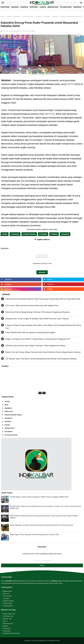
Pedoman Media (8, 601)
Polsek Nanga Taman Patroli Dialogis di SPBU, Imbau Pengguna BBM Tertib (39, 497)
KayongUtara (66, 7)
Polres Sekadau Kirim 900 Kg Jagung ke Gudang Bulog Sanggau (30, 332)
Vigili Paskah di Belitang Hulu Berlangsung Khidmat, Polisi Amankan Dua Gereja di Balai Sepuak (44, 517)
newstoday (7, 631)
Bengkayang (53, 7)
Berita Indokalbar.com (42, 641)
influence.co (7, 628)
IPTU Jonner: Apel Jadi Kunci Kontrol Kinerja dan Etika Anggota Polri (32, 306)
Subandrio (8, 408)
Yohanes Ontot (10, 428)
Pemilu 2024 (9, 411)
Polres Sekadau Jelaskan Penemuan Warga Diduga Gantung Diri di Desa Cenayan (42, 525)
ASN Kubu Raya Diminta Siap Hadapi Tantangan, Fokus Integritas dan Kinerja (35, 346)
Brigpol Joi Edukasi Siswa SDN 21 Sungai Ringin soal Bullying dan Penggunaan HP (38, 339)
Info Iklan (6, 598)
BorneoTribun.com (9, 614)
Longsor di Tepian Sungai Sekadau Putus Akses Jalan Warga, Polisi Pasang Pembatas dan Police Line (43, 327)
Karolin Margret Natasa (13, 415)
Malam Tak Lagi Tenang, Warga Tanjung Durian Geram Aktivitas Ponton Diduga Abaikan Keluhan (43, 352)
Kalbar (7, 402)
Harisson (8, 422)
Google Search (8, 606)
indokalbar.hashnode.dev (11, 633)
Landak (43, 7)
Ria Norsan (8, 432)
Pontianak (5, 7)
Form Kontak (7, 596)
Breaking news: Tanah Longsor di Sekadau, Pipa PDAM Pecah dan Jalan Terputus (37, 319)
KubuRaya (77, 7)
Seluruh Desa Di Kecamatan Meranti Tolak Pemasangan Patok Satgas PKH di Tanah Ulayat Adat (43, 299)
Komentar (42, 272)
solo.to (5, 621)
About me (6, 594)
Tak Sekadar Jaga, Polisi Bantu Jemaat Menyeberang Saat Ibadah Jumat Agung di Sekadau (41, 359)
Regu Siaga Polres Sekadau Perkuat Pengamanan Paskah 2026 (34, 535)
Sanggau (24, 7)
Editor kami (59, 583)
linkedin (5, 626)
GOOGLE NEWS (53, 230)
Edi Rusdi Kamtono (11, 435)
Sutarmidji (8, 418)
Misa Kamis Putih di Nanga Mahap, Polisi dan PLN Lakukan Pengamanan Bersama (38, 312)
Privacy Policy (7, 603)
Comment (32, 31)
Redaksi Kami (7, 591)
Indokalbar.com (8, 616)
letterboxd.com (8, 623)
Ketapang (34, 7)
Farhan (7, 425)
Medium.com (7, 619)
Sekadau (15, 7)
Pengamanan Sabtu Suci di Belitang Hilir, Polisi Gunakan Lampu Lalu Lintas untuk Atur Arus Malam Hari (45, 507)
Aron (6, 405)
